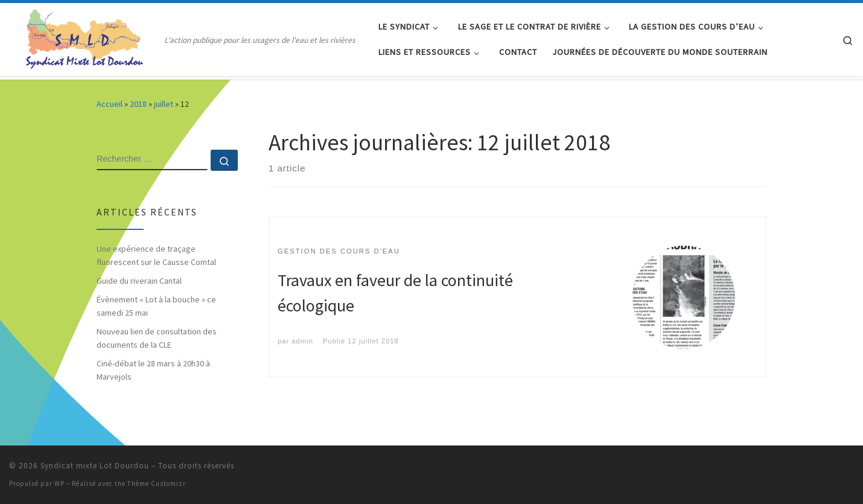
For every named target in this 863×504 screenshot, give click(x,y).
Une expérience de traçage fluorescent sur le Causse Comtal (156, 255)
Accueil (110, 104)
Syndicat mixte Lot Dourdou (95, 466)
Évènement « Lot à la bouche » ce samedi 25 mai (156, 306)
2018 (138, 104)
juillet (164, 104)
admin (302, 341)
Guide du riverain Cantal (139, 281)
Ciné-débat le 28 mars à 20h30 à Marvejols (153, 370)
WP (59, 483)
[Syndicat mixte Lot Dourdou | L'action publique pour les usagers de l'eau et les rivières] (84, 37)
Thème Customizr (157, 483)
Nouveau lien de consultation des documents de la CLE (157, 338)
